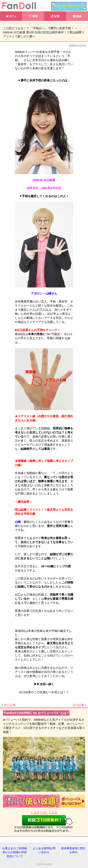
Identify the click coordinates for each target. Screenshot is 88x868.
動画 (77, 16)
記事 (55, 16)
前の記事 (10, 705)
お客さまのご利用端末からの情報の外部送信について (15, 852)
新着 (33, 16)
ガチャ (11, 16)
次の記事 (78, 705)
